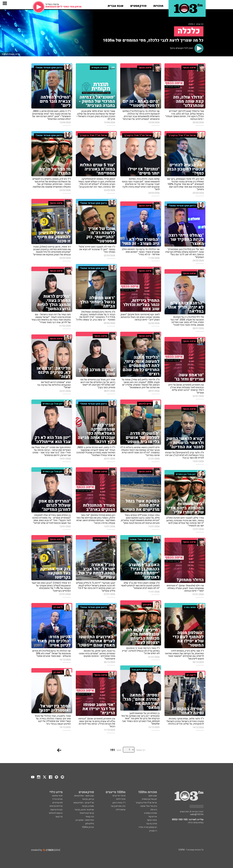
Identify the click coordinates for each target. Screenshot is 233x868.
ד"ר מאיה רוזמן (119, 803)
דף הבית (200, 24)
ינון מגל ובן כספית (149, 799)
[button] (158, 5)
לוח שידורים (58, 803)
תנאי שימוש (57, 796)
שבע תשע (153, 796)
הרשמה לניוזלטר (56, 813)
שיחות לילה (121, 810)
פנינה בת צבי (152, 824)
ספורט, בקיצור (88, 806)
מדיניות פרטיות (56, 806)
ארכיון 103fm (88, 827)
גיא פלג (154, 810)
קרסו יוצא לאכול (87, 813)
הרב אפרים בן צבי (118, 806)
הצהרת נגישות (56, 810)
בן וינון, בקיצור (88, 799)
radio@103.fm (197, 814)
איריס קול (153, 817)
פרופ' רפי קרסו (119, 796)
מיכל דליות (121, 799)
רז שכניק (153, 831)
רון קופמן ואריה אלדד (148, 827)
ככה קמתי (90, 817)
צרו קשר (59, 817)
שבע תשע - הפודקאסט (84, 796)
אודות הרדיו (57, 799)
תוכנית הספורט (151, 813)
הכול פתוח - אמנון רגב (85, 820)
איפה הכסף (152, 820)
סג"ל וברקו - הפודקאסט (84, 803)
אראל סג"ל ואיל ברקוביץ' (146, 803)
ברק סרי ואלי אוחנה (149, 806)
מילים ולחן (90, 824)
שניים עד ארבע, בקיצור (84, 810)
